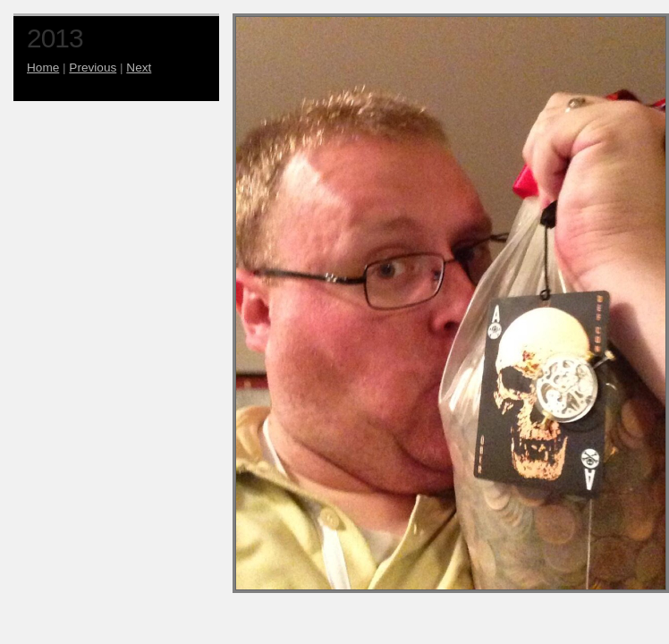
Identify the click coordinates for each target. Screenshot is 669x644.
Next (139, 68)
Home (43, 68)
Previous (93, 68)
